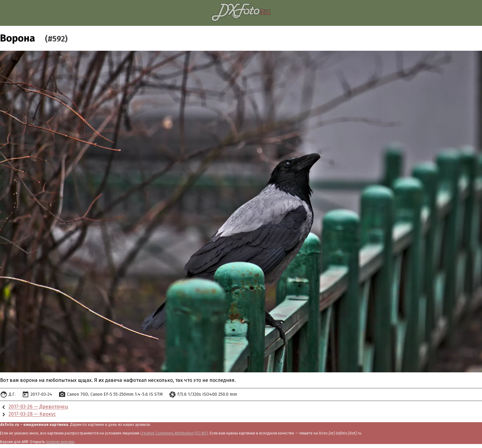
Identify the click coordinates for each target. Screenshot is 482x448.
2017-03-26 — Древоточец (38, 407)
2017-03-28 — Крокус (32, 414)
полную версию (60, 442)
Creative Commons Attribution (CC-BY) (174, 433)
